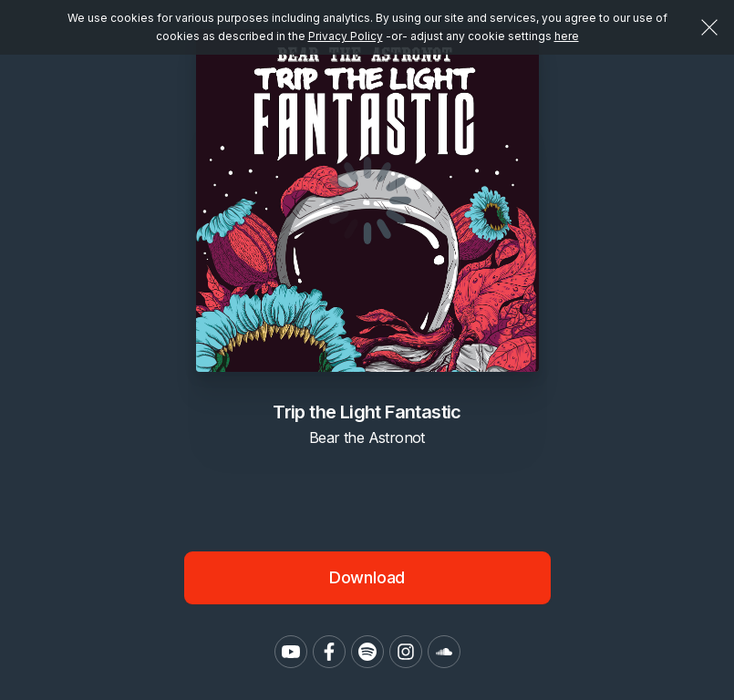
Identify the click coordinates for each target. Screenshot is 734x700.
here (567, 36)
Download (367, 577)
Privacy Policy (346, 36)
